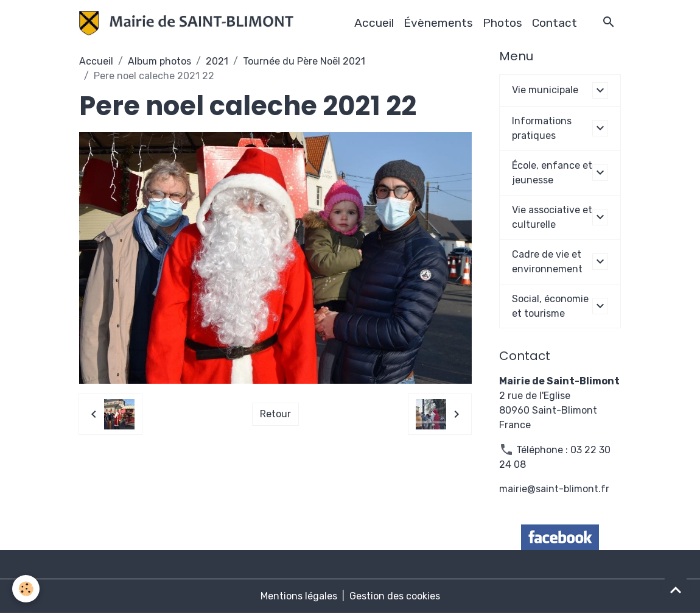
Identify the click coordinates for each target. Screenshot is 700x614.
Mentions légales (299, 597)
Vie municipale (545, 90)
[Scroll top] (676, 590)
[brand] (189, 23)
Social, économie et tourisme (550, 306)
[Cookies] (26, 589)
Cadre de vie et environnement (547, 262)
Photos (502, 23)
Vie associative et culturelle (552, 217)
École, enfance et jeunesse (552, 173)
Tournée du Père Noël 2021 (304, 61)
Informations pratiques (542, 128)
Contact (555, 23)
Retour (275, 414)
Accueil (374, 23)
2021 (217, 61)
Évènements (438, 23)
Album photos (159, 61)
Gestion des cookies (395, 597)
